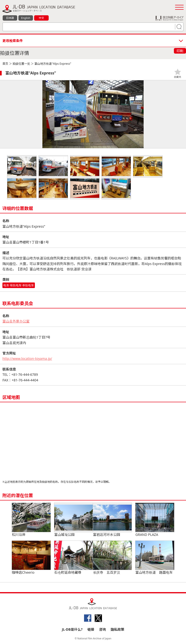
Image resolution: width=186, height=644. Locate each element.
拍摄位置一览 (21, 64)
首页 (5, 64)
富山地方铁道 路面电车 (155, 558)
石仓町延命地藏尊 (74, 558)
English (26, 18)
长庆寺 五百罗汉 (112, 558)
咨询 (102, 629)
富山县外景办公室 (16, 321)
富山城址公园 (74, 520)
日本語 (10, 18)
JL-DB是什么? (72, 629)
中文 (41, 18)
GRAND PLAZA (155, 520)
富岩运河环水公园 (112, 520)
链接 (91, 629)
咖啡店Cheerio (31, 558)
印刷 (180, 51)
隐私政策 (117, 629)
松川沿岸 (31, 520)
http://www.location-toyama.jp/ (27, 358)
